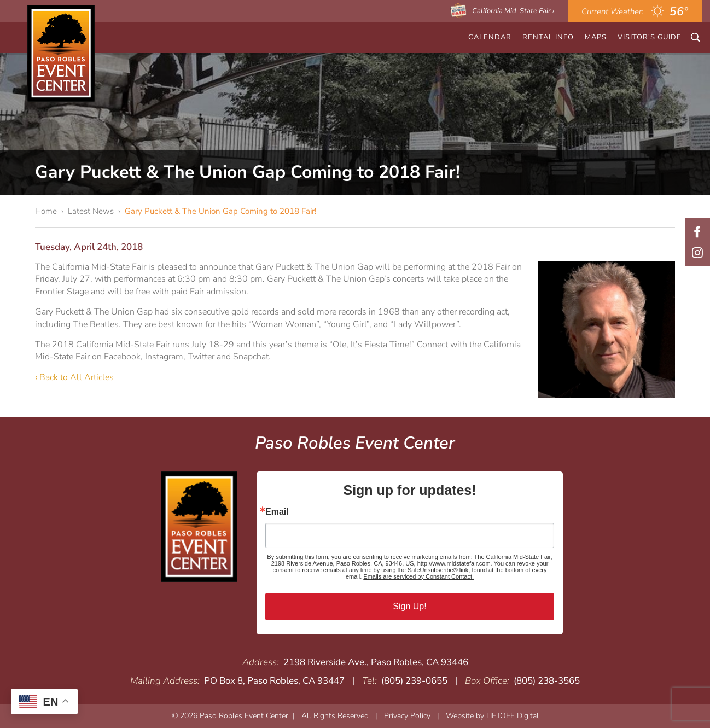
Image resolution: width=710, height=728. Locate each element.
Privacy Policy (407, 716)
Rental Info (548, 37)
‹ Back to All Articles (74, 377)
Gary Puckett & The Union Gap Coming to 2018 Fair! (220, 211)
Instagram (697, 253)
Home (46, 211)
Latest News (91, 211)
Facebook (697, 232)
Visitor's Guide (650, 37)
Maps (596, 37)
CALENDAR (490, 37)
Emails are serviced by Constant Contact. (418, 576)
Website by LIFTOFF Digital (492, 716)
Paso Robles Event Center (61, 53)
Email (277, 512)
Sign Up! (409, 606)
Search (696, 37)
